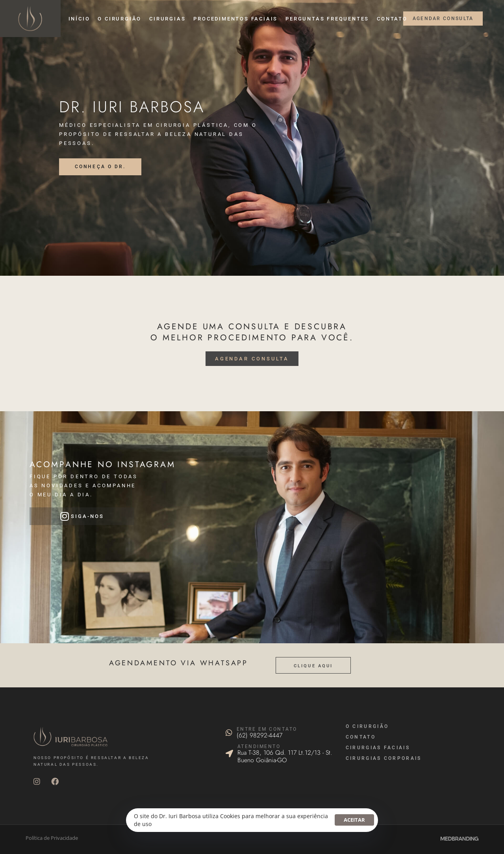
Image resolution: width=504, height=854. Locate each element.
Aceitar (354, 820)
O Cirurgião (367, 726)
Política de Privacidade (52, 838)
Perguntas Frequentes (327, 19)
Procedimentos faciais (235, 19)
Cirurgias (167, 19)
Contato (392, 19)
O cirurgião (120, 19)
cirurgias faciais (378, 748)
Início (79, 19)
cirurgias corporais (384, 758)
